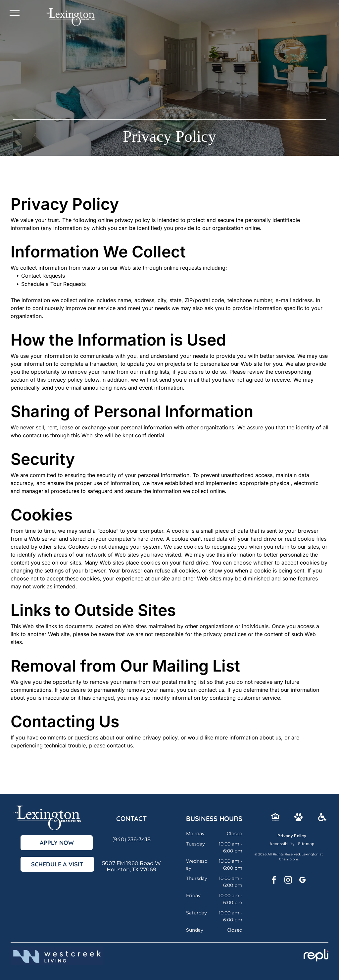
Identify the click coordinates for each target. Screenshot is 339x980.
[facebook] (274, 881)
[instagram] (288, 881)
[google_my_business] (302, 881)
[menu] (15, 13)
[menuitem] (292, 836)
